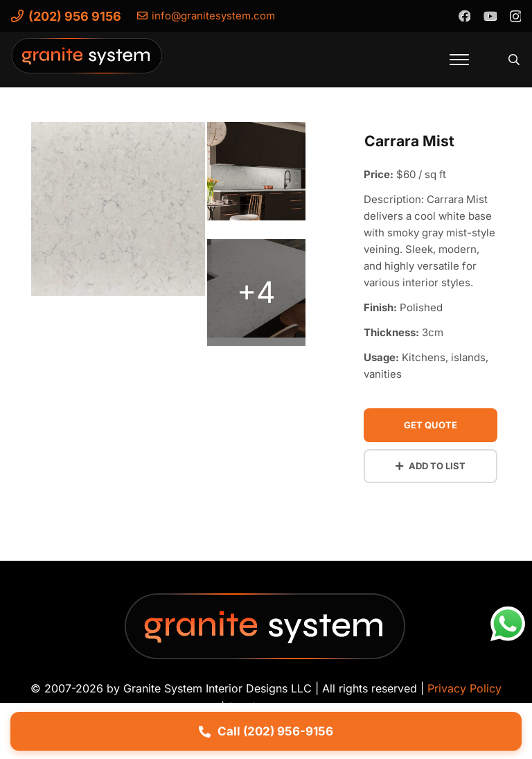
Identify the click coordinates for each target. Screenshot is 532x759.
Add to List (431, 466)
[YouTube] (490, 15)
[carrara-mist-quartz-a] (256, 175)
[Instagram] (515, 16)
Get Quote (431, 425)
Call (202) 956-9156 (266, 731)
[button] (459, 60)
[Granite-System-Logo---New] (87, 63)
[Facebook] (464, 15)
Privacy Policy (464, 688)
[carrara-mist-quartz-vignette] (118, 213)
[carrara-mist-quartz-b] (256, 293)
